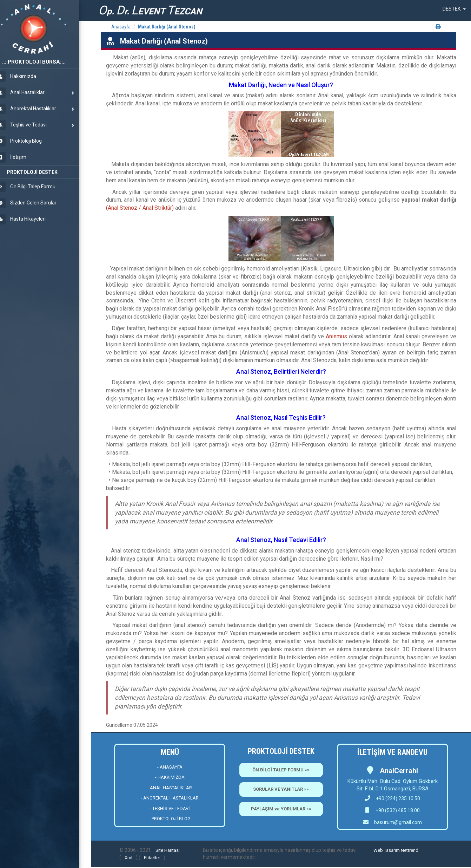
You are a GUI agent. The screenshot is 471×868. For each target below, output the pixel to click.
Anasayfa (121, 27)
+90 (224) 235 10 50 (392, 798)
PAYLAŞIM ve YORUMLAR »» (281, 809)
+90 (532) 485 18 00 (397, 810)
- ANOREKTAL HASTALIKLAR (170, 798)
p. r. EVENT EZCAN (150, 10)
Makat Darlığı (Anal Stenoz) (167, 27)
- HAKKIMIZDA (170, 777)
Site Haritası (168, 850)
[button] (454, 9)
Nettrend (410, 850)
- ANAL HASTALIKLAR (170, 788)
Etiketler (152, 858)
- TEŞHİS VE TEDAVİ (170, 808)
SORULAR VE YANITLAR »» (281, 789)
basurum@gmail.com (398, 822)
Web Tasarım (387, 850)
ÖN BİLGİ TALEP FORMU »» (281, 770)
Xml (128, 858)
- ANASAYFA (170, 767)
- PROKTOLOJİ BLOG (170, 819)
